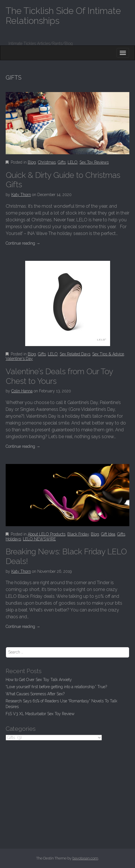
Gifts (62, 162)
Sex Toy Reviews (94, 162)
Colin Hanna (22, 391)
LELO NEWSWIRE (39, 539)
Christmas (47, 162)
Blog (32, 162)
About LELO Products (47, 534)
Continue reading (23, 243)
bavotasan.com (85, 858)
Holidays (13, 539)
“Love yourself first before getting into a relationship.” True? (56, 687)
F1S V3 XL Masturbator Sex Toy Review (40, 714)
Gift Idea (108, 534)
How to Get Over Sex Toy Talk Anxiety (39, 680)
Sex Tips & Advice (108, 354)
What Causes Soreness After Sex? (35, 694)
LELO (73, 162)
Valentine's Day (19, 359)
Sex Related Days (75, 354)
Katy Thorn (21, 195)
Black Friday (78, 534)
